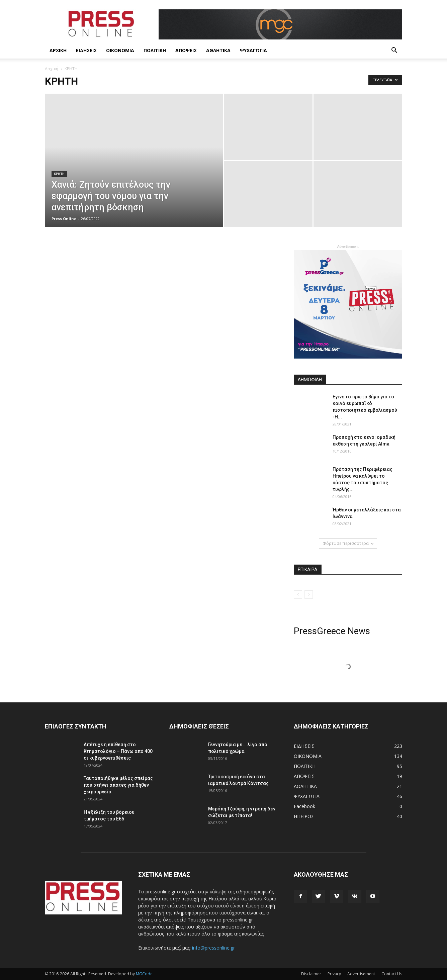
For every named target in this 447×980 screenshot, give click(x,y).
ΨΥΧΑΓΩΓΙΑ (253, 50)
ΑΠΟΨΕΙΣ (186, 50)
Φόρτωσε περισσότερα (348, 543)
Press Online (64, 219)
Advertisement (361, 974)
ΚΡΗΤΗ (59, 174)
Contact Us (392, 974)
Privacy (334, 974)
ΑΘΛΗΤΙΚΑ (218, 50)
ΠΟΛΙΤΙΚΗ (155, 50)
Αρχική (52, 69)
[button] (394, 51)
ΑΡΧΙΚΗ (58, 50)
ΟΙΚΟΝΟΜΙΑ (120, 50)
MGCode (144, 974)
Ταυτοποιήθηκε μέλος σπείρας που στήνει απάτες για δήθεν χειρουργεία (118, 785)
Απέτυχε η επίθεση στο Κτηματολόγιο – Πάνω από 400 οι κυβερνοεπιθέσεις (118, 751)
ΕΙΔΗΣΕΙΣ (86, 50)
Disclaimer (311, 974)
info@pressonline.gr (213, 948)
